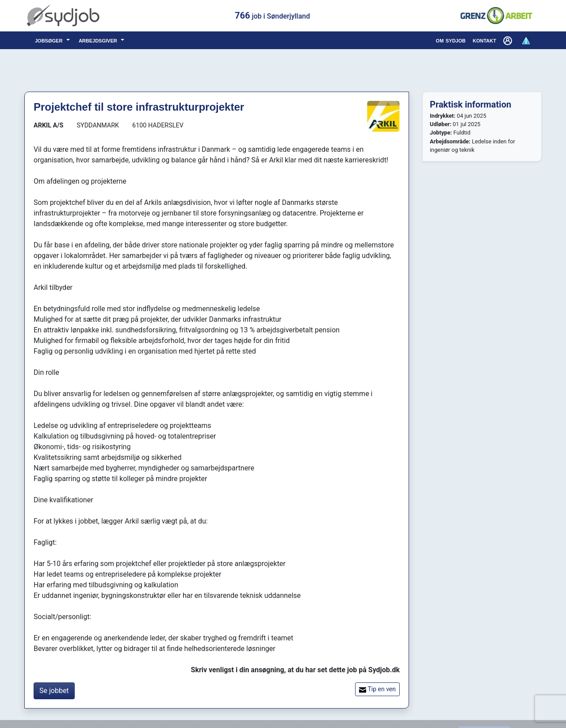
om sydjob (451, 40)
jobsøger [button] (50, 40)
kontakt (484, 40)
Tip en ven (377, 689)
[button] (509, 40)
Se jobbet (54, 691)
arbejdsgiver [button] (99, 40)
